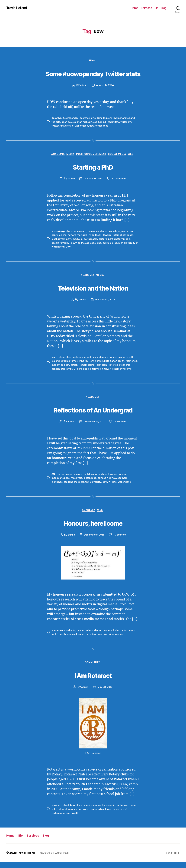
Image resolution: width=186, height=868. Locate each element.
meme (133, 636)
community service (91, 812)
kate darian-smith (115, 362)
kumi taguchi (106, 119)
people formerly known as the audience (75, 244)
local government (62, 240)
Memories (57, 366)
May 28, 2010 (105, 694)
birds (61, 480)
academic (70, 636)
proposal (72, 640)
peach (62, 640)
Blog (164, 8)
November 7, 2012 (105, 301)
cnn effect (86, 358)
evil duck (90, 480)
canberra (70, 480)
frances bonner (118, 358)
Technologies (96, 370)
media (77, 240)
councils (113, 232)
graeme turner (70, 362)
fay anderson (101, 358)
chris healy (72, 358)
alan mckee (58, 358)
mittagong (124, 812)
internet (119, 236)
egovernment (127, 232)
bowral (74, 812)
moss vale (77, 483)
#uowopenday (71, 119)
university (96, 487)
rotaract (62, 816)
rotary (72, 816)
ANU (54, 480)
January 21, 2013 (93, 180)
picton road (91, 483)
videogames (118, 640)
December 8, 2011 (94, 541)
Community (93, 669)
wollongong (103, 126)
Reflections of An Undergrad (93, 415)
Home (135, 8)
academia (57, 636)
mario (124, 636)
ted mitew (115, 122)
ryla (79, 816)
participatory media (121, 240)
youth (76, 819)
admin (83, 86)
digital (98, 636)
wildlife (113, 487)
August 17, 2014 (105, 86)
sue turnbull (101, 122)
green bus (102, 480)
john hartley (97, 362)
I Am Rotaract (93, 681)
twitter (55, 126)
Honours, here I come (93, 528)
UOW (93, 61)
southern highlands (101, 816)
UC (87, 487)
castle (80, 636)
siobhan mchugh (83, 122)
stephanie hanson (62, 370)
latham (124, 480)
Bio (156, 8)
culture (89, 636)
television (111, 370)
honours (108, 636)
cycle (80, 480)
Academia (54, 155)
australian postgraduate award (69, 232)
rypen (86, 816)
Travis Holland (19, 8)
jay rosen (130, 236)
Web (136, 155)
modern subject (74, 366)
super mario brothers (91, 640)
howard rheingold (78, 236)
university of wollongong (75, 126)
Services (146, 8)
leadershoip (110, 812)
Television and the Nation (93, 288)
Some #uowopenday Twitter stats (93, 73)
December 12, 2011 (94, 427)
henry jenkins (59, 236)
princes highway (108, 483)
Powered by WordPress (56, 859)
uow (93, 126)
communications (98, 232)
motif (55, 640)
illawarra (108, 236)
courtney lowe (89, 119)
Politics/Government (92, 155)
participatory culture (96, 240)
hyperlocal (96, 236)
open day (67, 122)
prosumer (120, 244)
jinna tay (84, 362)
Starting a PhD (93, 167)
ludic (117, 636)
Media (69, 155)
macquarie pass (61, 483)
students (79, 487)
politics (109, 244)
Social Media (120, 155)
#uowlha (56, 119)
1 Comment (121, 427)
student (68, 487)
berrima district (60, 812)
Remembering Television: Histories (113, 366)
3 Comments (119, 180)
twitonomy (128, 122)
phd (101, 244)
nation (88, 366)
